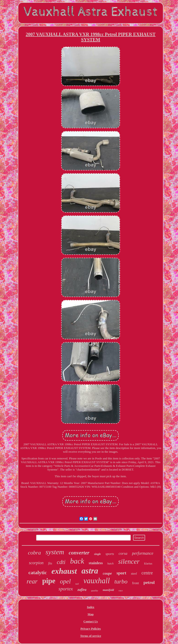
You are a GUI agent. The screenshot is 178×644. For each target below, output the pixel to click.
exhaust (64, 571)
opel (65, 581)
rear (32, 581)
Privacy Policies (91, 629)
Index (91, 607)
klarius (148, 563)
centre (147, 573)
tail (77, 584)
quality (95, 590)
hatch (110, 564)
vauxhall (97, 581)
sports (110, 554)
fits (50, 563)
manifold (108, 590)
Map (91, 614)
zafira (82, 590)
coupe (107, 573)
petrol (149, 582)
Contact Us (91, 621)
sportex (66, 589)
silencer (129, 561)
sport (121, 573)
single (97, 554)
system (55, 552)
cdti (61, 562)
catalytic (38, 572)
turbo (121, 582)
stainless (96, 563)
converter (79, 553)
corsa (123, 553)
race (121, 591)
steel (134, 574)
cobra (34, 553)
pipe (49, 581)
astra (90, 571)
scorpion (36, 563)
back (77, 561)
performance (143, 553)
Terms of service (91, 636)
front (135, 583)
